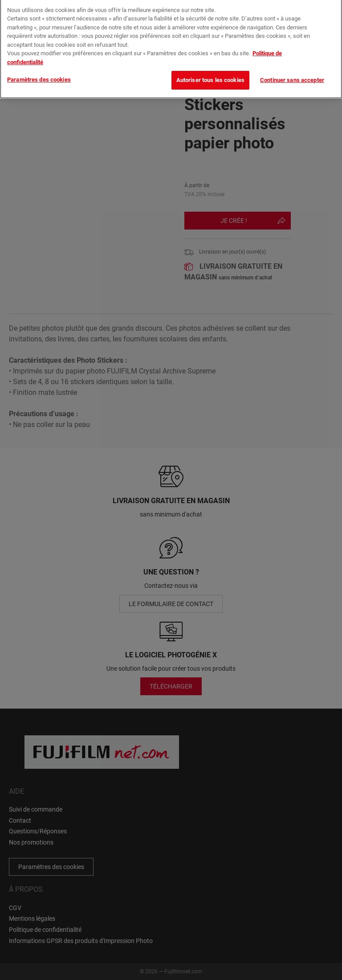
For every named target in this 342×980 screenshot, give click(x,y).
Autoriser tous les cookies (210, 75)
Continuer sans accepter (292, 75)
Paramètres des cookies (39, 75)
